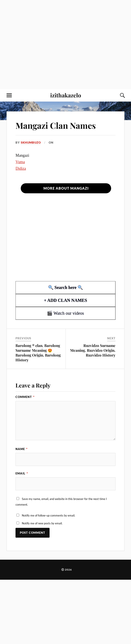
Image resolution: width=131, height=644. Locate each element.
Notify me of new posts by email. (42, 523)
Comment (25, 397)
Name (22, 449)
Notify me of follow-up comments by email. (48, 515)
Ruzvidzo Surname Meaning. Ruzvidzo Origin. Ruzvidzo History (93, 350)
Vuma (20, 162)
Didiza (21, 168)
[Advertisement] (45, 45)
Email (22, 473)
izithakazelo (66, 95)
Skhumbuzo (31, 143)
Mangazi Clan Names (56, 125)
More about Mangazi (66, 188)
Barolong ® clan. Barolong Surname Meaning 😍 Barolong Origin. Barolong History (38, 353)
